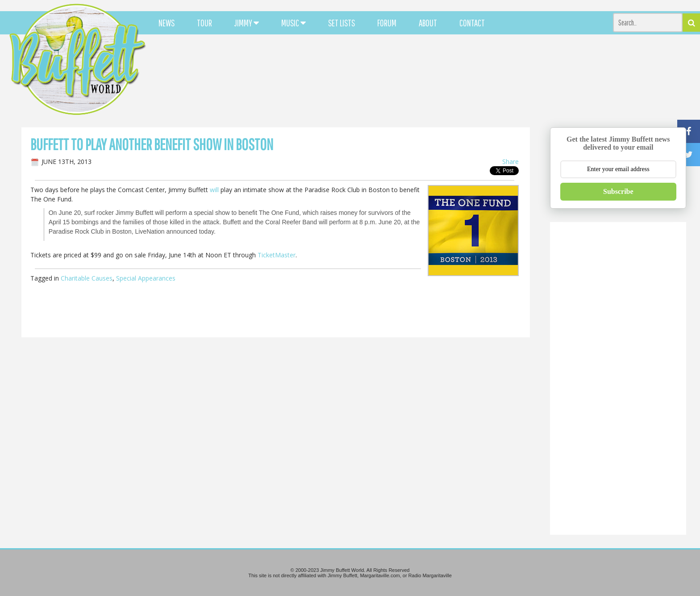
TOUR (204, 23)
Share (510, 162)
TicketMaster (277, 255)
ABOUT (428, 23)
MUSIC (294, 23)
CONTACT (472, 23)
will (214, 190)
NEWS (167, 23)
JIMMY (247, 23)
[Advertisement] (433, 80)
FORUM (387, 23)
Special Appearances (146, 278)
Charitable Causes (87, 278)
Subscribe (618, 191)
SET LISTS (342, 23)
